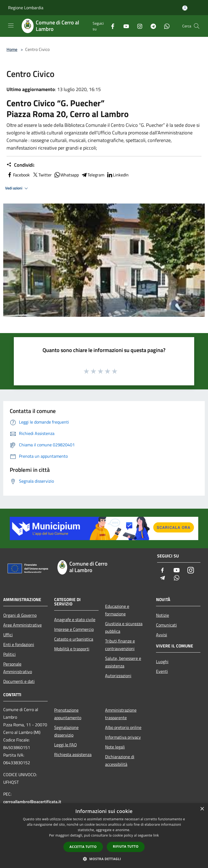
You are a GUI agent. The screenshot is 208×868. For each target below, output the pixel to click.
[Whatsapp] (165, 26)
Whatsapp (66, 175)
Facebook (18, 175)
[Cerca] (197, 26)
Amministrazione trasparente (121, 714)
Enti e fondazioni (19, 644)
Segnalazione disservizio (66, 731)
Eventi (162, 671)
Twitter (42, 175)
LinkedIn (118, 175)
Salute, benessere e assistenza (123, 662)
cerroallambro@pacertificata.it (32, 802)
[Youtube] (124, 26)
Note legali (115, 747)
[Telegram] (151, 26)
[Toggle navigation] (11, 25)
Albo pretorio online (123, 727)
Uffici (8, 635)
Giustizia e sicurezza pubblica (124, 627)
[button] (104, 859)
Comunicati (166, 625)
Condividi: (20, 165)
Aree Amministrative (22, 625)
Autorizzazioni (118, 676)
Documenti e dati (19, 681)
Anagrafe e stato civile (75, 619)
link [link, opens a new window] (156, 835)
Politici (9, 654)
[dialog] (104, 836)
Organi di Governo (20, 615)
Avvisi (162, 635)
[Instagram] (138, 26)
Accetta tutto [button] (83, 847)
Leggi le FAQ (66, 745)
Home (12, 49)
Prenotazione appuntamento (68, 714)
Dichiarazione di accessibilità (120, 760)
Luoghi (162, 662)
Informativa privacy (123, 737)
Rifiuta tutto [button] (126, 846)
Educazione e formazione (117, 610)
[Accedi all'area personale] (185, 8)
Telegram (93, 175)
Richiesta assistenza (73, 754)
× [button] (202, 809)
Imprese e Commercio (74, 629)
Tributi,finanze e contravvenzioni (120, 645)
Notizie (162, 615)
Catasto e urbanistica (74, 639)
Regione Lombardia (26, 8)
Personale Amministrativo (18, 668)
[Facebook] (110, 26)
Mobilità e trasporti (72, 649)
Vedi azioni (17, 188)
